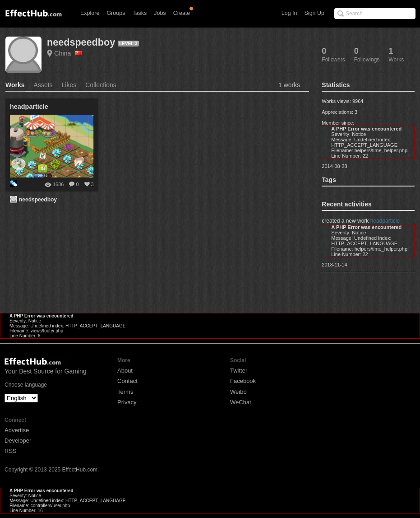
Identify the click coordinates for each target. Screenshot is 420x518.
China (68, 53)
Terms (125, 392)
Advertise (17, 430)
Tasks (139, 13)
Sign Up (314, 13)
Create (182, 13)
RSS (11, 451)
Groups (116, 13)
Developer (18, 441)
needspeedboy (81, 42)
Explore (90, 13)
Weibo (238, 392)
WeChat (241, 402)
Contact (127, 381)
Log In (289, 13)
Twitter (239, 371)
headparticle (385, 221)
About (125, 371)
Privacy (127, 402)
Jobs (160, 13)
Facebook (243, 381)
